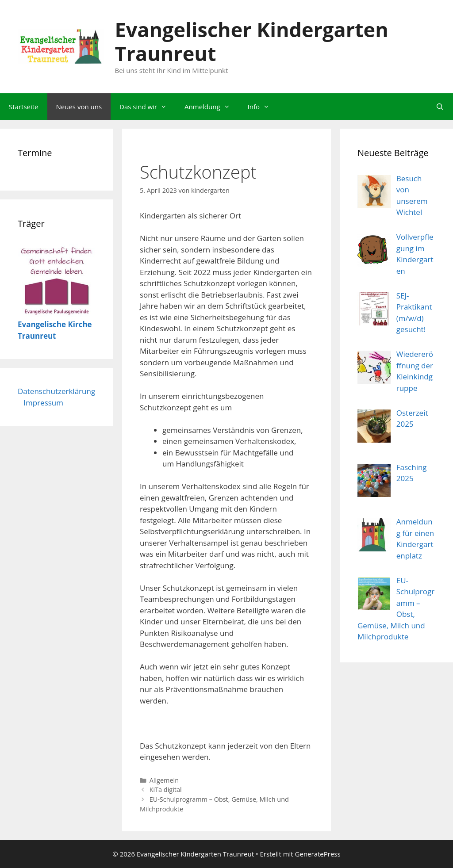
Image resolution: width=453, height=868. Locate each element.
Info (263, 107)
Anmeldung (212, 107)
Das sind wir (148, 107)
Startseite (24, 107)
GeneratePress (318, 854)
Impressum (43, 403)
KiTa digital (166, 790)
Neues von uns (79, 107)
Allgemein (164, 780)
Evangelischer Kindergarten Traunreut (252, 41)
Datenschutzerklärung (56, 391)
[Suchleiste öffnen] (440, 107)
